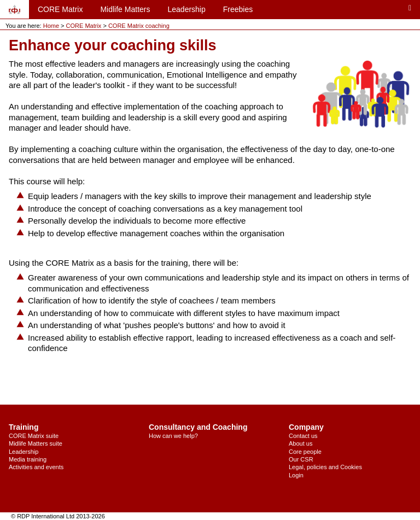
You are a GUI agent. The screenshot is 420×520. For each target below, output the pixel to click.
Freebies (238, 9)
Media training (28, 459)
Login (296, 475)
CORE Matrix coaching (139, 26)
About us (301, 443)
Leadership (186, 9)
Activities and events (36, 467)
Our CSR (301, 459)
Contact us (303, 436)
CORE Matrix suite (34, 436)
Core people (305, 452)
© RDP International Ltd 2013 (50, 516)
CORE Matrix (60, 9)
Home (51, 26)
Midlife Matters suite (36, 443)
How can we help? (173, 436)
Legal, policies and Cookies (325, 467)
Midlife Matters (125, 9)
